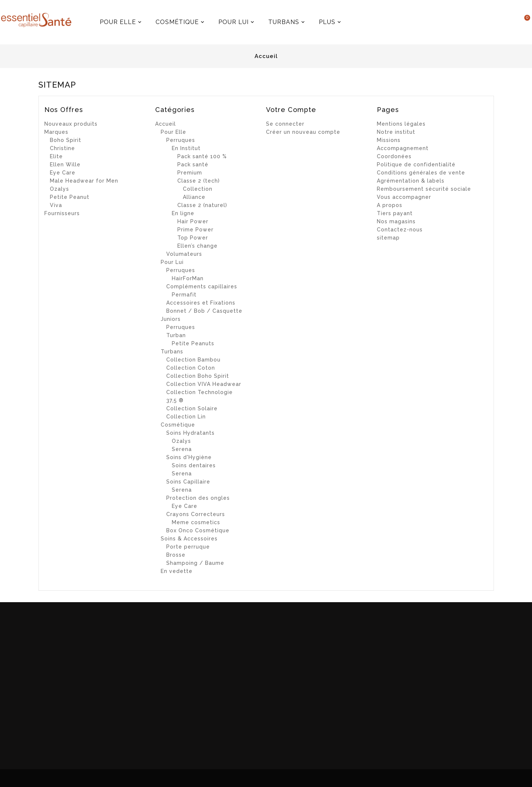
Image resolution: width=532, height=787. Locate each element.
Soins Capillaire (188, 482)
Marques (56, 132)
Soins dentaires (194, 465)
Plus (343, 19)
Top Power (193, 238)
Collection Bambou (193, 360)
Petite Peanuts (193, 343)
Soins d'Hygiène (189, 457)
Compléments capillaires (202, 286)
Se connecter (285, 124)
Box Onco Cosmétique (198, 530)
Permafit (184, 295)
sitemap (388, 238)
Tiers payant (395, 213)
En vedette (177, 571)
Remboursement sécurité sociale (424, 189)
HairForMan (188, 278)
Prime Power (195, 230)
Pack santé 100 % (202, 156)
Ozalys (59, 189)
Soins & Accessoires (189, 539)
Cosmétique (178, 425)
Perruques (181, 140)
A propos (390, 205)
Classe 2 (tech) (199, 181)
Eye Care (63, 173)
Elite (56, 156)
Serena (182, 449)
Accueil (166, 124)
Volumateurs (184, 254)
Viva (56, 205)
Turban (176, 335)
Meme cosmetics (196, 522)
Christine (62, 148)
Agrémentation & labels (411, 181)
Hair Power (193, 221)
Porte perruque (188, 547)
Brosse (176, 555)
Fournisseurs (62, 213)
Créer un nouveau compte (303, 132)
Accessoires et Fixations (201, 303)
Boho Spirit (66, 140)
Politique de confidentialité (416, 164)
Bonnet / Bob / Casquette (204, 311)
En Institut (186, 148)
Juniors (171, 319)
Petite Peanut (70, 197)
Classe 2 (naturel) (202, 205)
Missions (389, 140)
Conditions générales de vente (421, 173)
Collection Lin (186, 417)
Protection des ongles (198, 498)
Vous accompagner (404, 197)
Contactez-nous (400, 230)
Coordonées (394, 156)
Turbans (172, 352)
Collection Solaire (192, 408)
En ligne (183, 213)
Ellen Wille (65, 164)
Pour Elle (173, 132)
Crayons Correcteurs (196, 514)
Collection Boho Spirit (198, 376)
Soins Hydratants (190, 433)
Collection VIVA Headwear (204, 384)
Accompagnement (403, 148)
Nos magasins (396, 221)
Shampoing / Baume (195, 563)
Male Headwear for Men (84, 181)
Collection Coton (191, 368)
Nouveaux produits (71, 124)
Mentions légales (401, 124)
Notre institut (396, 132)
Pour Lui (172, 262)
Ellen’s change (197, 246)
